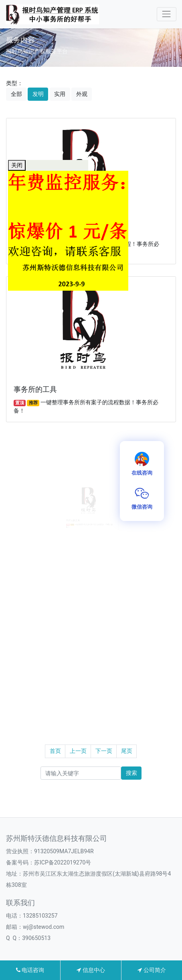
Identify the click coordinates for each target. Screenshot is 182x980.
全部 (16, 94)
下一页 (104, 751)
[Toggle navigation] (167, 14)
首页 (55, 751)
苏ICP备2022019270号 (63, 862)
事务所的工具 (35, 389)
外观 (82, 94)
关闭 (17, 165)
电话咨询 (30, 970)
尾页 (127, 751)
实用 (60, 94)
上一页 (78, 751)
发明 (38, 94)
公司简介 (152, 970)
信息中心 (91, 970)
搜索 (131, 773)
